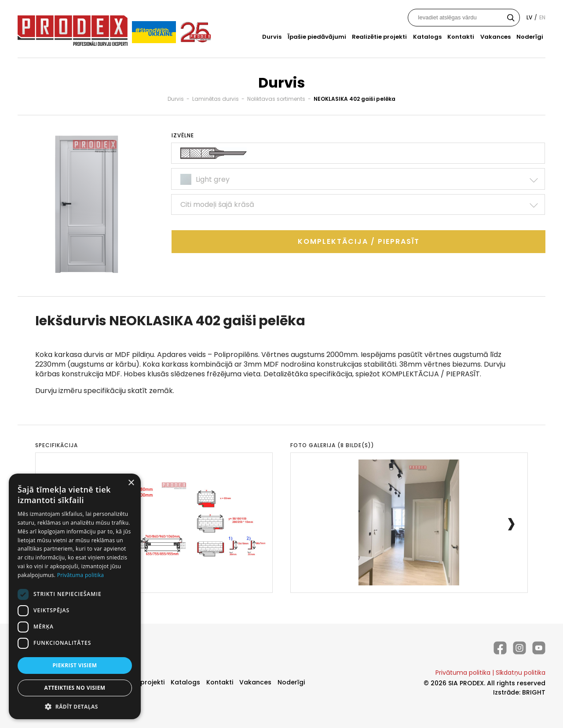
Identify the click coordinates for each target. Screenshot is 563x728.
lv (529, 17)
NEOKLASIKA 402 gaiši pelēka (355, 99)
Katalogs (427, 37)
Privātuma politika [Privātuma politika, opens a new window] (81, 575)
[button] (75, 706)
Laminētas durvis (216, 99)
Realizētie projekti (379, 37)
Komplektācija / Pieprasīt (359, 241)
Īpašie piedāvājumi (317, 37)
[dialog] (75, 596)
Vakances (495, 37)
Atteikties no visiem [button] (75, 688)
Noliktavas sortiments (276, 99)
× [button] (131, 483)
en (542, 17)
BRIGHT (534, 692)
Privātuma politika (463, 673)
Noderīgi (530, 37)
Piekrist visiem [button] (75, 665)
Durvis (272, 37)
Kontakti (461, 37)
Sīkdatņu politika (521, 673)
